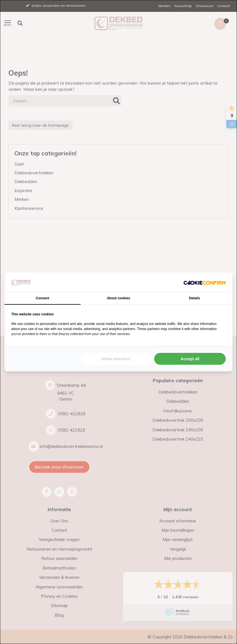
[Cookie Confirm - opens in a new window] (205, 283)
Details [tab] (195, 298)
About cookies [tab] (118, 298)
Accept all (190, 359)
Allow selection (116, 359)
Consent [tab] (43, 298)
